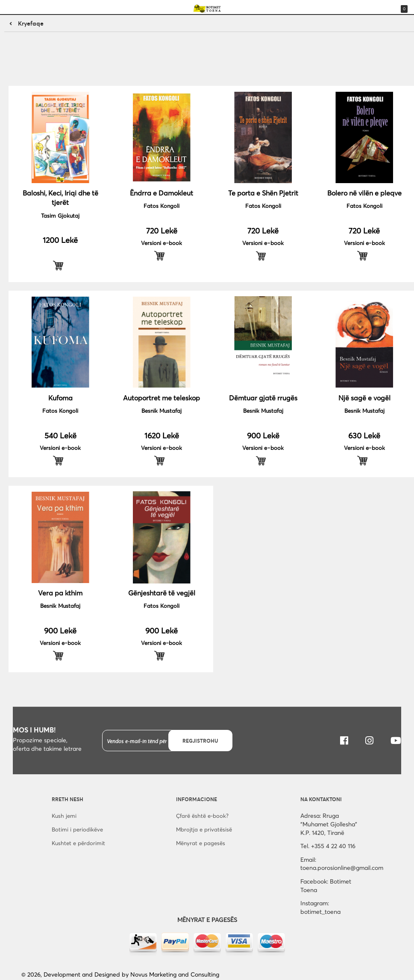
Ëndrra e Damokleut (161, 193)
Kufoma (60, 398)
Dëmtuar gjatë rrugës (263, 398)
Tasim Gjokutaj (60, 216)
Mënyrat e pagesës (201, 843)
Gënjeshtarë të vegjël (162, 593)
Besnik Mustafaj (161, 411)
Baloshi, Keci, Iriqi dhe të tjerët (60, 197)
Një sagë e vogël (364, 398)
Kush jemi (64, 816)
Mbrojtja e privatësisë (204, 829)
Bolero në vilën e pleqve (364, 193)
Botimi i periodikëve (77, 829)
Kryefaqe (31, 23)
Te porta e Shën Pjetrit (263, 193)
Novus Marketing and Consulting (175, 974)
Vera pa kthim (60, 593)
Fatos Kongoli (161, 206)
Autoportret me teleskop (161, 398)
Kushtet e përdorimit (78, 843)
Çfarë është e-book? (202, 816)
